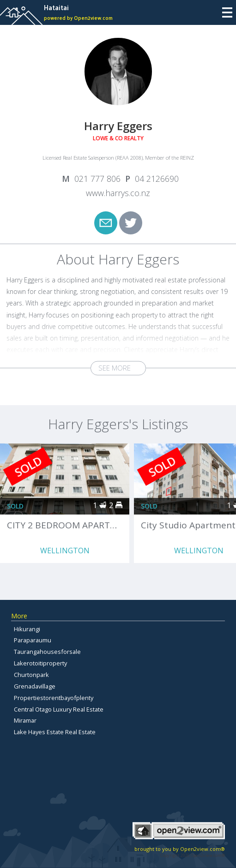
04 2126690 (157, 179)
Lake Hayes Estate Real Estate (55, 732)
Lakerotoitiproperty (40, 663)
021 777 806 (97, 179)
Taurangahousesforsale (47, 652)
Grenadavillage (35, 686)
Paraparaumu (33, 640)
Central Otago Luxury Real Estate (59, 709)
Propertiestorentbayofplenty (54, 698)
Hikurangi (27, 629)
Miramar (25, 720)
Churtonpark (31, 675)
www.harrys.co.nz (118, 193)
